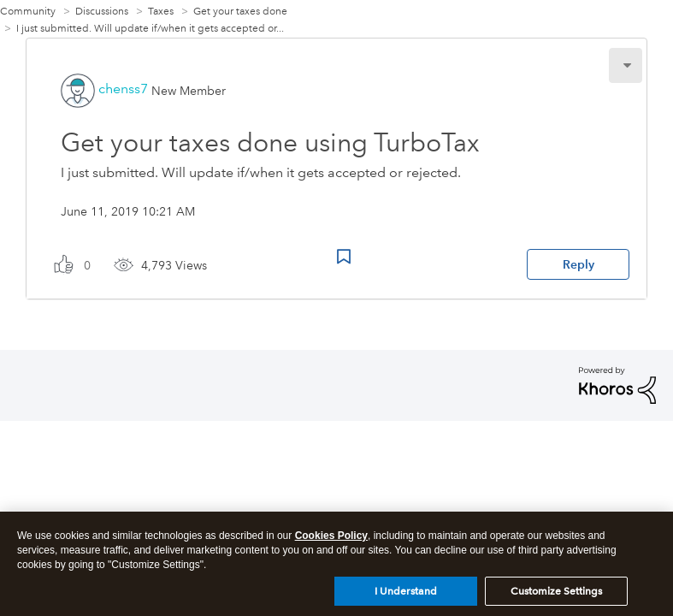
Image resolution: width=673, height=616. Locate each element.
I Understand (406, 598)
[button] (626, 65)
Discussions (102, 12)
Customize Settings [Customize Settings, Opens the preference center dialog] (556, 598)
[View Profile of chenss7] (123, 89)
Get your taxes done (240, 12)
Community (28, 12)
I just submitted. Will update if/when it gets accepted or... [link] (150, 29)
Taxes (161, 12)
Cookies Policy (331, 542)
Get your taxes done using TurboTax (270, 142)
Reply (579, 264)
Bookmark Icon (344, 257)
